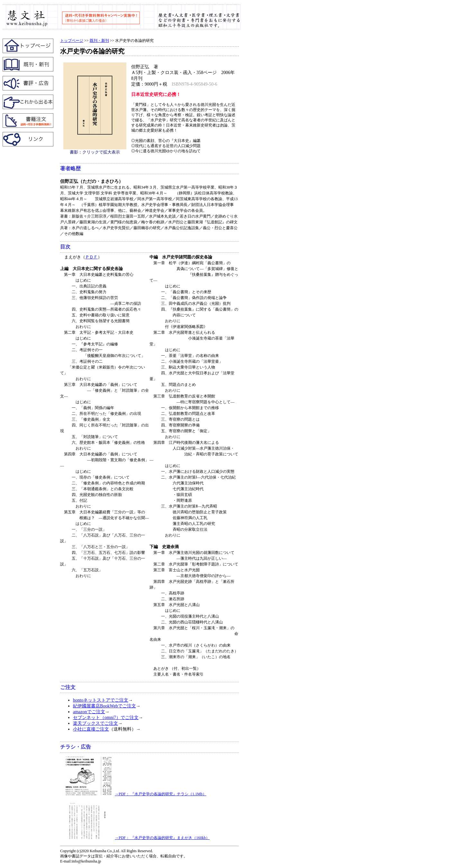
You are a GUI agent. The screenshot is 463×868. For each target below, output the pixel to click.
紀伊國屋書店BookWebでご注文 (104, 706)
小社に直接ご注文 (91, 729)
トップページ (72, 41)
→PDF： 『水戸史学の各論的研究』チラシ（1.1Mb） (135, 794)
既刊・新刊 (99, 41)
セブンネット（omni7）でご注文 (106, 718)
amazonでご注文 (89, 712)
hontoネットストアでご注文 (101, 700)
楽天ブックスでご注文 (95, 723)
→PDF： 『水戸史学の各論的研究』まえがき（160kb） (136, 838)
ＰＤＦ (91, 257)
